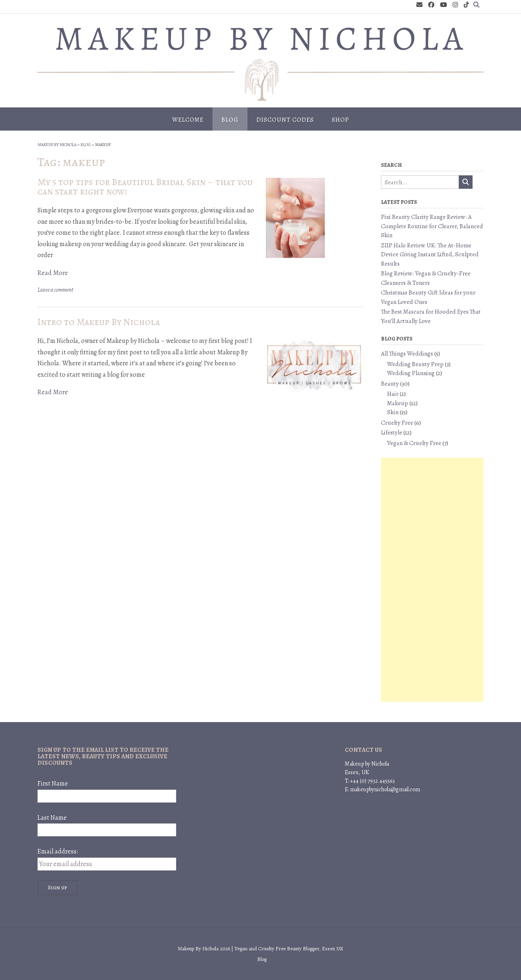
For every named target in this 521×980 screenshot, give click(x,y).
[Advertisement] (432, 580)
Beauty (390, 384)
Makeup (398, 403)
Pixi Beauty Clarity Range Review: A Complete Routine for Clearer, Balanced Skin (432, 226)
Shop (340, 120)
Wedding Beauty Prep (415, 364)
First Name (53, 784)
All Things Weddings (407, 354)
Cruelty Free (397, 423)
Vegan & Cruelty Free (414, 443)
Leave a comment (55, 290)
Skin (393, 412)
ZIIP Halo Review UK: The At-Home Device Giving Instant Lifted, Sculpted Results (430, 254)
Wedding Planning (411, 373)
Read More (53, 273)
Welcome (188, 120)
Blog (230, 120)
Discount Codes (285, 120)
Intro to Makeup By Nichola (99, 322)
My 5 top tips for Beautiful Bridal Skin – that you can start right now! (145, 187)
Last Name (52, 818)
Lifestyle (392, 432)
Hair (393, 394)
